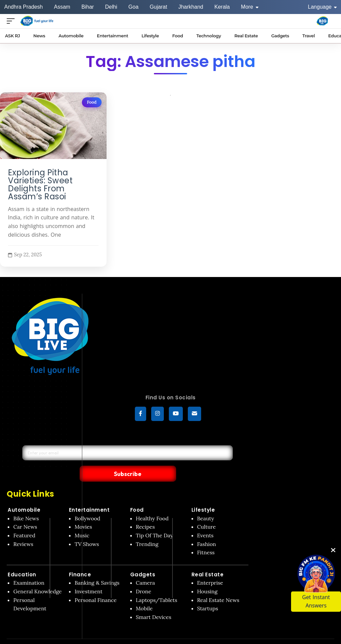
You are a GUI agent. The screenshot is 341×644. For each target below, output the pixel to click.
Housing (207, 578)
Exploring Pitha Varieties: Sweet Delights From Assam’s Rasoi (40, 185)
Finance (80, 561)
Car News (25, 513)
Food (92, 102)
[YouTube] (176, 415)
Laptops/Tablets (157, 586)
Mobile (144, 595)
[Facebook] (141, 415)
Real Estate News (218, 586)
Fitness (206, 539)
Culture (206, 513)
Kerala (222, 7)
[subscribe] (194, 415)
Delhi (111, 7)
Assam (62, 7)
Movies (83, 513)
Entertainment (89, 496)
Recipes (145, 513)
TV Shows (87, 530)
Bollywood (87, 505)
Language (323, 7)
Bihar (88, 7)
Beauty (206, 505)
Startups (208, 595)
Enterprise (210, 569)
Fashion (207, 530)
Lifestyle (203, 496)
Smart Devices (154, 603)
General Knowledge (37, 578)
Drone (144, 578)
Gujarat (158, 7)
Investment (89, 578)
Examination (29, 569)
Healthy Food (152, 505)
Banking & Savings (97, 569)
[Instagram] (158, 415)
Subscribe (178, 459)
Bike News (26, 505)
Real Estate (208, 561)
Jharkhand (191, 7)
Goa (134, 7)
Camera (146, 569)
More (250, 7)
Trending (147, 530)
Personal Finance (96, 586)
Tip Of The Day (155, 522)
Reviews (23, 530)
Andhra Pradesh (24, 7)
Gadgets (143, 561)
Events (205, 522)
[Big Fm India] (322, 21)
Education (22, 561)
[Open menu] (12, 21)
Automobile (24, 496)
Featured (24, 522)
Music (82, 522)
